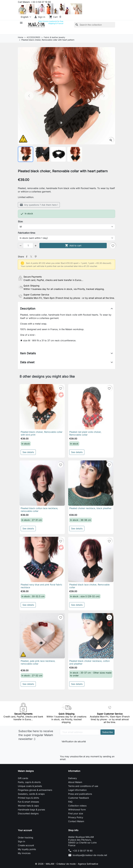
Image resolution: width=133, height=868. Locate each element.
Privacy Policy (76, 817)
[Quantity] (28, 246)
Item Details (28, 353)
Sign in (21, 841)
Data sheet (27, 362)
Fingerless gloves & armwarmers (35, 790)
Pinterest (36, 257)
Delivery (73, 778)
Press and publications (80, 794)
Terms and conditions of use (83, 786)
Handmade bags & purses (31, 810)
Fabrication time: (27, 233)
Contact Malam (76, 821)
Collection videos (77, 806)
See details (28, 452)
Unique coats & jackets (30, 786)
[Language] (25, 17)
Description (28, 309)
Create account (26, 845)
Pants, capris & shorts (29, 782)
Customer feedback (79, 798)
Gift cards (23, 778)
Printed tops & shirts (28, 798)
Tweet (31, 257)
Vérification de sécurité (74, 741)
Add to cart (73, 246)
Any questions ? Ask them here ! (39, 205)
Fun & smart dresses (28, 802)
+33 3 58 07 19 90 (83, 851)
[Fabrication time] (66, 238)
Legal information (77, 790)
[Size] (66, 227)
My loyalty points (27, 849)
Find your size (76, 813)
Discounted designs (28, 813)
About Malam (75, 782)
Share (27, 257)
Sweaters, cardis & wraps (31, 794)
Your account (25, 830)
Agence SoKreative (88, 864)
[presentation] (80, 748)
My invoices (24, 853)
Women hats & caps (28, 806)
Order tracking (25, 838)
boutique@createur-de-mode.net (90, 855)
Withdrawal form (77, 810)
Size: (20, 221)
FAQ (70, 802)
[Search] (95, 25)
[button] (40, 17)
